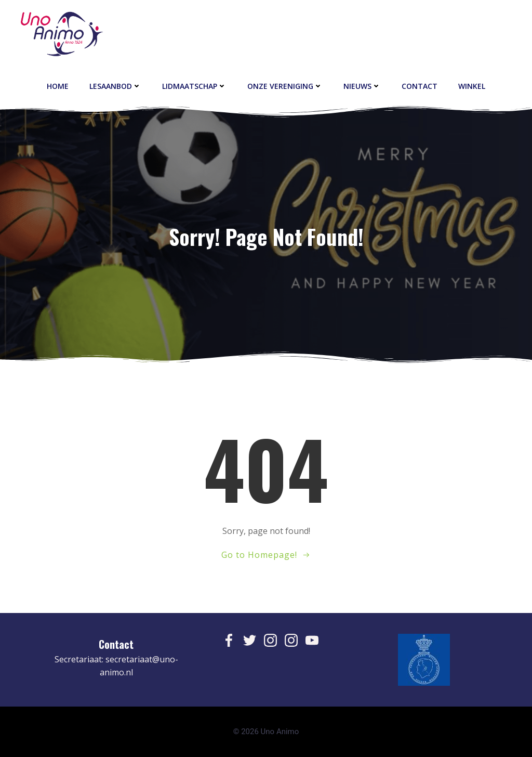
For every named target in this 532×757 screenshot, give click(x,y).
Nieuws (362, 86)
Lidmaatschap (194, 86)
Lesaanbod (115, 86)
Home (58, 86)
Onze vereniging (285, 86)
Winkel (472, 86)
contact (420, 86)
